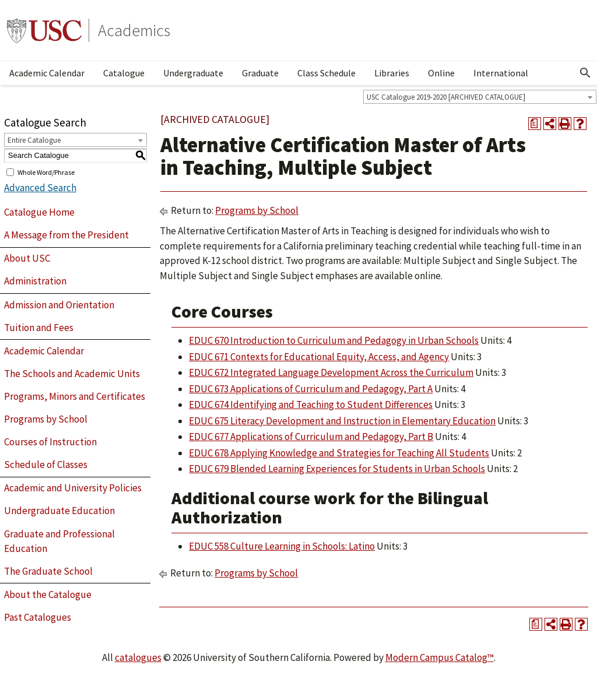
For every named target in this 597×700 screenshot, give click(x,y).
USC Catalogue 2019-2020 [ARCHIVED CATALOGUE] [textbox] (446, 97)
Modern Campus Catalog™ (440, 657)
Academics (134, 30)
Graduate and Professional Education (59, 541)
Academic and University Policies (73, 488)
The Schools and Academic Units (72, 374)
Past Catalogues (38, 617)
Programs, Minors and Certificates (75, 396)
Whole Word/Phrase (46, 172)
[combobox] (480, 97)
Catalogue (124, 73)
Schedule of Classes (46, 465)
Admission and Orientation (59, 305)
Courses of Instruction (50, 442)
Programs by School (46, 419)
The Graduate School (48, 571)
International (501, 73)
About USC (27, 258)
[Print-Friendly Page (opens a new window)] (565, 124)
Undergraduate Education (59, 511)
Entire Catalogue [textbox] (34, 140)
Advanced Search (40, 188)
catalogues (138, 657)
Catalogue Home (39, 212)
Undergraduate (193, 73)
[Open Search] (585, 73)
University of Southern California (44, 30)
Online (441, 73)
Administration (35, 281)
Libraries (392, 73)
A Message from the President (66, 235)
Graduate (260, 73)
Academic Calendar (47, 73)
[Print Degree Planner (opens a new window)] (535, 124)
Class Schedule (326, 73)
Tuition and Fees (39, 328)
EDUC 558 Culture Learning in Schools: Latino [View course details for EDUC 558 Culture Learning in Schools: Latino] (282, 546)
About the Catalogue (48, 595)
